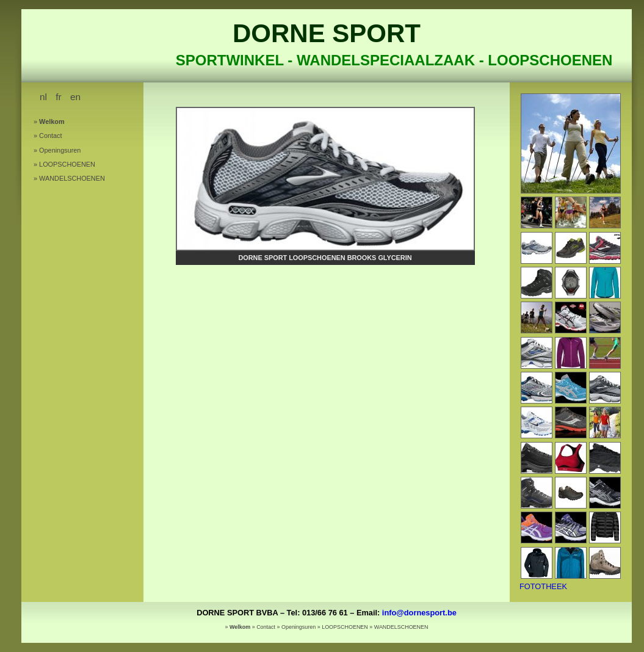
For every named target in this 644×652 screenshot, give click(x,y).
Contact (50, 136)
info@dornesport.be (419, 613)
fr (58, 97)
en (75, 97)
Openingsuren (60, 150)
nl (43, 97)
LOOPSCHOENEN (67, 164)
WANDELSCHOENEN (72, 178)
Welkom (52, 121)
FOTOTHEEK (543, 586)
